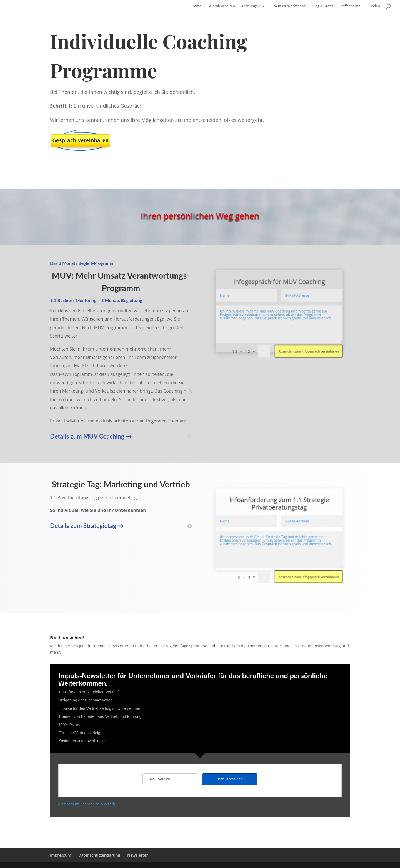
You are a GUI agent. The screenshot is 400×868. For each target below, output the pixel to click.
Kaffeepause (350, 6)
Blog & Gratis (323, 6)
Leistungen (251, 6)
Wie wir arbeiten (222, 6)
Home (197, 6)
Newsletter (137, 855)
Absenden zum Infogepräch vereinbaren (296, 334)
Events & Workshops (289, 6)
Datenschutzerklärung (99, 855)
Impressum (61, 855)
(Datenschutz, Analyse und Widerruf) (87, 804)
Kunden (374, 6)
